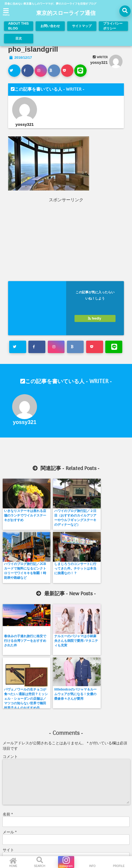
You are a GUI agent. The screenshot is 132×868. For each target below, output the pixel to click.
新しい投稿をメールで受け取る (34, 795)
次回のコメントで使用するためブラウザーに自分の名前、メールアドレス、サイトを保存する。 (63, 768)
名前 (8, 706)
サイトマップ (81, 26)
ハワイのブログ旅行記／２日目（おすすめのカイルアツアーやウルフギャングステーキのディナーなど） (49, 522)
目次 (19, 39)
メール (10, 724)
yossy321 (99, 63)
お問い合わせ (49, 26)
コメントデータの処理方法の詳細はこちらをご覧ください (49, 812)
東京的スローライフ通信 (66, 14)
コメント (10, 649)
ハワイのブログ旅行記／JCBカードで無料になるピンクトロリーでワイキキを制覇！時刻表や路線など (82, 522)
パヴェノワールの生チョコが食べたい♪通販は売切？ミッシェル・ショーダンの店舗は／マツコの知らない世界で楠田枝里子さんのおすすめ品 (82, 598)
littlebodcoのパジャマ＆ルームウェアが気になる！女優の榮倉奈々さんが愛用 (114, 591)
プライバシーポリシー (112, 26)
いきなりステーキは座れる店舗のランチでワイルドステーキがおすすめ (17, 518)
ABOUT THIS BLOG (18, 26)
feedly (95, 318)
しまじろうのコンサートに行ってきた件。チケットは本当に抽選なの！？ (114, 520)
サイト (8, 742)
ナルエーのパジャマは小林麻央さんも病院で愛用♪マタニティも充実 (49, 589)
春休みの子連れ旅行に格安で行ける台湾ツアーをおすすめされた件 (17, 589)
